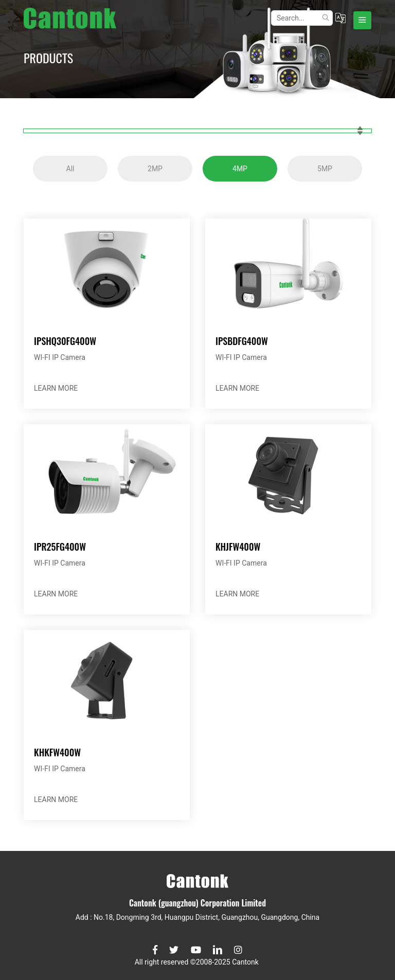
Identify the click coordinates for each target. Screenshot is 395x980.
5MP (325, 169)
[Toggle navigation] (362, 20)
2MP (155, 169)
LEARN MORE (56, 388)
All (70, 169)
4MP (240, 169)
